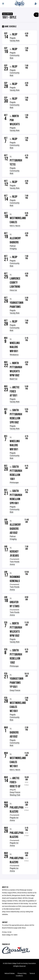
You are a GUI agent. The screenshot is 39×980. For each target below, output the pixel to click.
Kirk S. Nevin (15, 226)
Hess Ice (13, 290)
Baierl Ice (14, 379)
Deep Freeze (15, 690)
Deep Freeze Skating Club (15, 794)
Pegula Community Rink (15, 55)
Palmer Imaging (13, 247)
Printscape (14, 482)
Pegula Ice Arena (14, 819)
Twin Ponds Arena (15, 563)
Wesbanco (14, 355)
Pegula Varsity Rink (15, 39)
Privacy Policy (22, 973)
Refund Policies (10, 973)
